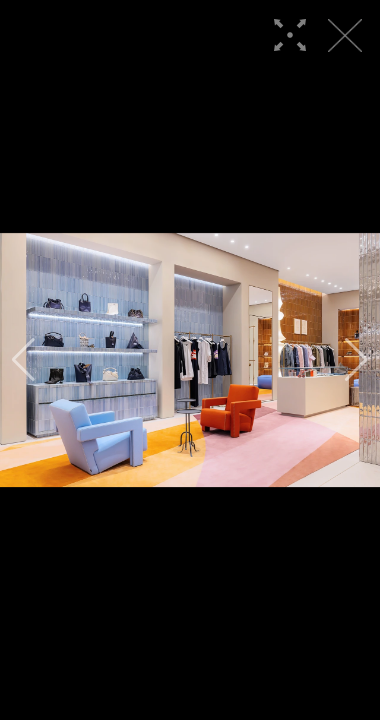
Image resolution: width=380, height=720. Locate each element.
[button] (23, 360)
